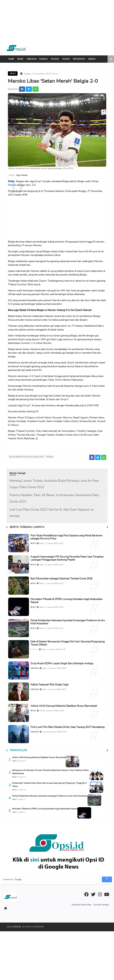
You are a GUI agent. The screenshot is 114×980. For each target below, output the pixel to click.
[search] (51, 928)
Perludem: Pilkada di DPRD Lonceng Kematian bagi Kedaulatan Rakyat (65, 615)
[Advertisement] (56, 20)
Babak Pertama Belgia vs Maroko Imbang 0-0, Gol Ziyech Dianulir (56, 308)
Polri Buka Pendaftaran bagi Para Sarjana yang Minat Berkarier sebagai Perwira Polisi (72, 536)
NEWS (42, 543)
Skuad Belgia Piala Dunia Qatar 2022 (27, 455)
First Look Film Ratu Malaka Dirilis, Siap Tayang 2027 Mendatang (67, 773)
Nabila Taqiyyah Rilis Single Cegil (63, 718)
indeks (92, 59)
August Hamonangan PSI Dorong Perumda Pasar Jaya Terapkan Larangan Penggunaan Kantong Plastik (70, 564)
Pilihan (55, 59)
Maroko (12, 183)
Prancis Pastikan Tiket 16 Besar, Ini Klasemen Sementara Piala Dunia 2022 (54, 497)
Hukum (66, 59)
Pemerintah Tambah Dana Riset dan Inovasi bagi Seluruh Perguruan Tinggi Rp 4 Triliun (49, 834)
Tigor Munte (23, 174)
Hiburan (31, 59)
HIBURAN (43, 701)
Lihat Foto (97, 97)
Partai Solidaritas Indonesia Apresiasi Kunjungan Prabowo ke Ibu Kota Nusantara (70, 641)
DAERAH (43, 674)
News (20, 59)
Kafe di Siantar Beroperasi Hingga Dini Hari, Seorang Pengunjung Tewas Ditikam (70, 668)
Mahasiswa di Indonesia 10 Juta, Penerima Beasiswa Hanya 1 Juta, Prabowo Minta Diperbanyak (47, 821)
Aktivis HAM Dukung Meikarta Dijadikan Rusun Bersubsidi (68, 746)
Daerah (43, 59)
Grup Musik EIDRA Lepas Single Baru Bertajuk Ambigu (66, 694)
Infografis (79, 59)
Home (11, 59)
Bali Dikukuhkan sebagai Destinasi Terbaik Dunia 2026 (69, 589)
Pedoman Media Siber (83, 953)
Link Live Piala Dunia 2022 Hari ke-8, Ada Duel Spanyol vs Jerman (52, 511)
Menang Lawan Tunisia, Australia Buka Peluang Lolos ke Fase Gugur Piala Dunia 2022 (54, 482)
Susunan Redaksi (102, 953)
